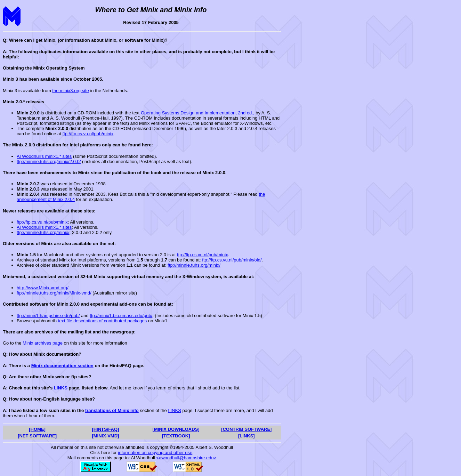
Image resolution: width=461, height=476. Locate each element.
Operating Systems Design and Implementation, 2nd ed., (198, 113)
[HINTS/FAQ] (105, 429)
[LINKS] (246, 436)
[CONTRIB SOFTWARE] (246, 429)
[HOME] (37, 429)
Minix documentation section (62, 366)
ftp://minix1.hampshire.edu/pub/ (48, 316)
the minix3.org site (71, 91)
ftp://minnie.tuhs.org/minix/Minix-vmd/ (54, 293)
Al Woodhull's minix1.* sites (44, 156)
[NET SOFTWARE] (37, 436)
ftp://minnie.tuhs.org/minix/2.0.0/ (49, 162)
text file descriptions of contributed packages (103, 321)
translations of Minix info (112, 410)
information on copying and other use (155, 453)
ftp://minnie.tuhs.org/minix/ (43, 232)
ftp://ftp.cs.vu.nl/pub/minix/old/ (232, 260)
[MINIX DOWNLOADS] (176, 429)
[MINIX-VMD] (105, 436)
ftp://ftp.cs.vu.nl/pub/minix (88, 134)
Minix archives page (43, 343)
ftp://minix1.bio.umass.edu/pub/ (121, 316)
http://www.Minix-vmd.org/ (43, 288)
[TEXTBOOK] (176, 436)
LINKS (61, 388)
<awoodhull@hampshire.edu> (186, 458)
